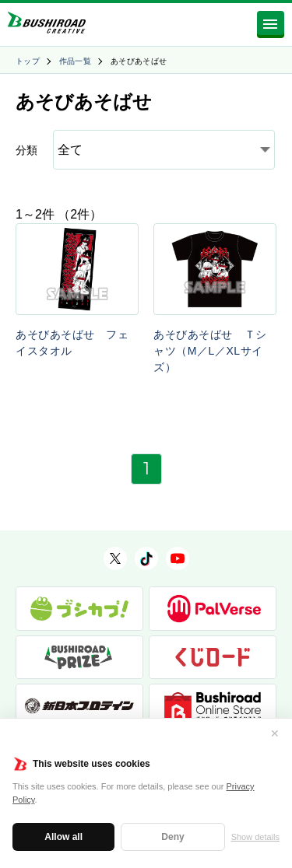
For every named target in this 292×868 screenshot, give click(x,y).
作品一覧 (76, 61)
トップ (28, 61)
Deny (172, 837)
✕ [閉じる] (275, 733)
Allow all (63, 837)
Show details (255, 837)
